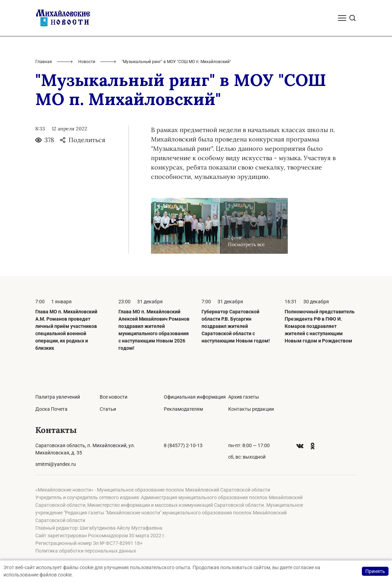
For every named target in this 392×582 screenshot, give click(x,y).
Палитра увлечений (58, 397)
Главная (44, 62)
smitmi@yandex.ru (56, 464)
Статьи (108, 409)
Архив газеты (244, 397)
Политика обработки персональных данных (86, 551)
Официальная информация (195, 397)
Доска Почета (51, 409)
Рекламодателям (183, 409)
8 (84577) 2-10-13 (183, 445)
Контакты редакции (251, 409)
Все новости (114, 397)
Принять (375, 571)
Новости (87, 62)
